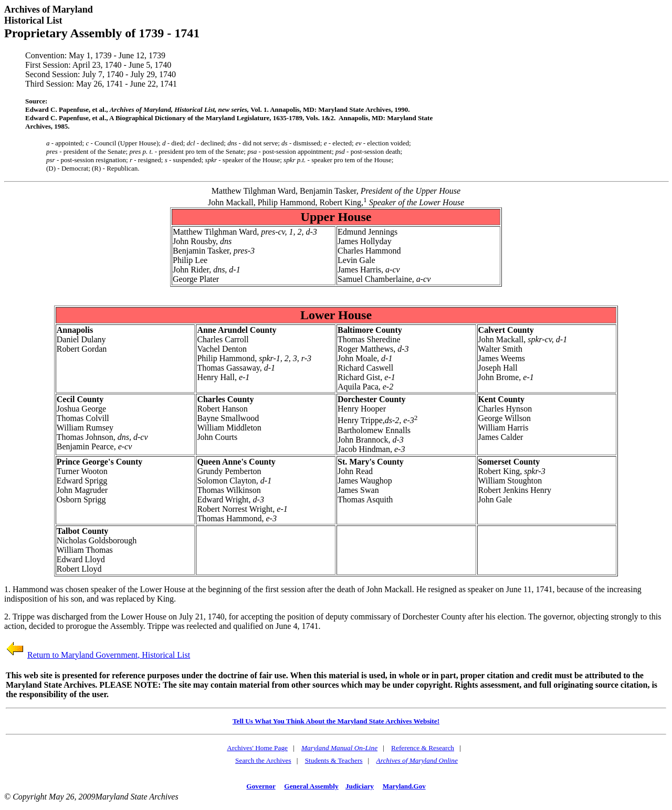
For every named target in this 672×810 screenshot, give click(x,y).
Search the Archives (263, 760)
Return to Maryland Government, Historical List (109, 655)
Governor (261, 786)
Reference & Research (423, 748)
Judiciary (360, 786)
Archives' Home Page (257, 748)
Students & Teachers (334, 760)
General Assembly (311, 786)
